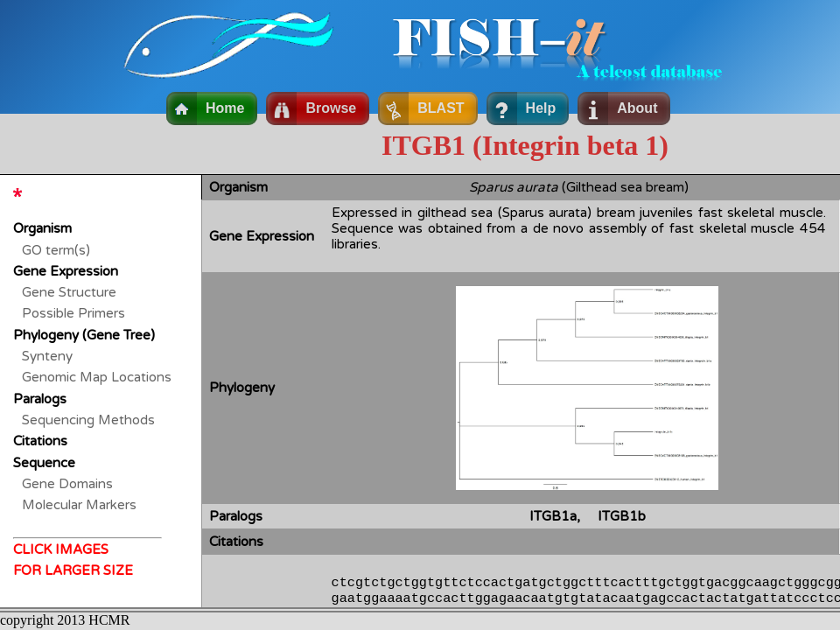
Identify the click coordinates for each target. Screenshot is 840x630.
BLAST (441, 108)
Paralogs (40, 399)
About (637, 108)
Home (225, 108)
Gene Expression (66, 271)
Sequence (44, 463)
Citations (40, 441)
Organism (42, 228)
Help (541, 108)
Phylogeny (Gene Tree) (84, 335)
